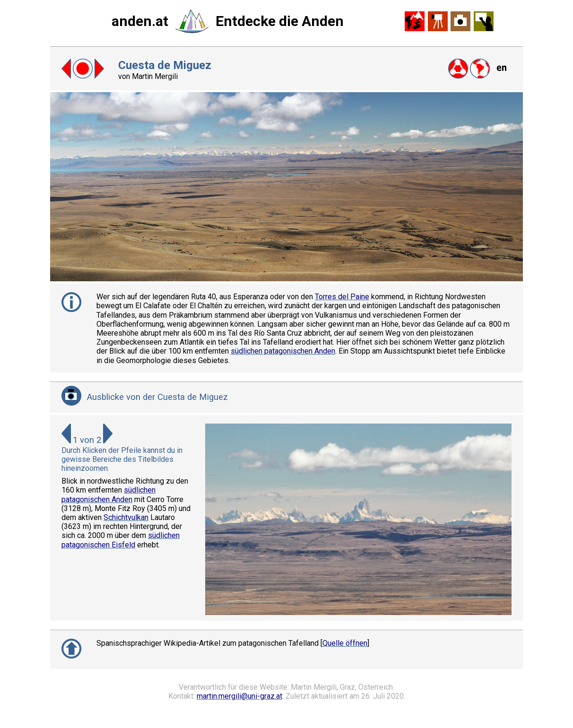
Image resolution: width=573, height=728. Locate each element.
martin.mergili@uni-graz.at (239, 696)
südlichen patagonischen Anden (283, 351)
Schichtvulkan (126, 517)
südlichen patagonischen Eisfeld (121, 540)
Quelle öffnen (345, 643)
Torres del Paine (342, 297)
